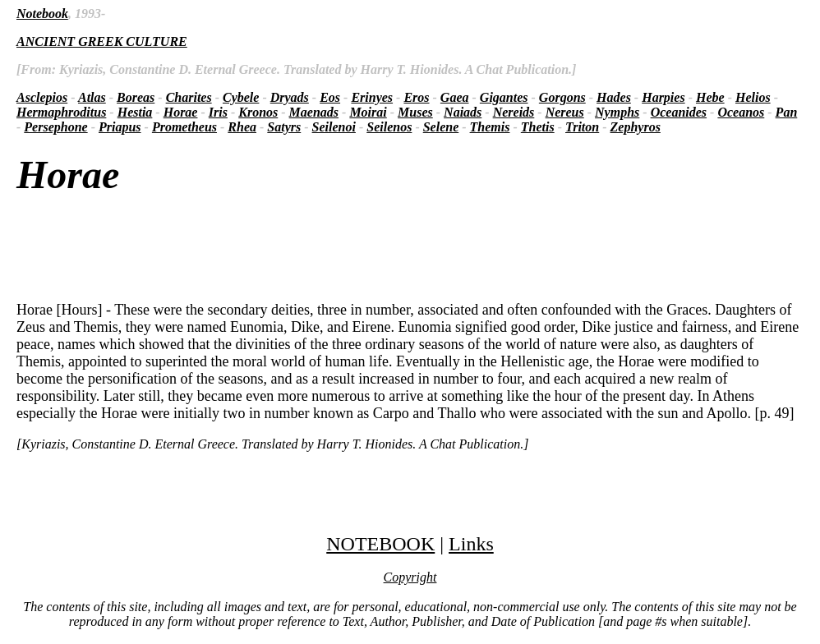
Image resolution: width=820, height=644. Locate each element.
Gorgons (562, 97)
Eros (416, 97)
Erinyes (372, 97)
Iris (218, 112)
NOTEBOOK (380, 544)
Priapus (120, 127)
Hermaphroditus (61, 112)
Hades (614, 97)
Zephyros (636, 127)
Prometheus (184, 127)
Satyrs (284, 127)
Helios (753, 97)
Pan (787, 112)
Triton (582, 127)
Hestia (135, 112)
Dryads (290, 97)
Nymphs (617, 112)
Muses (415, 112)
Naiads (463, 112)
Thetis (538, 127)
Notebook (42, 14)
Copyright (410, 577)
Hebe (710, 97)
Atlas (92, 97)
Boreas (136, 97)
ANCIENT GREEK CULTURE (102, 41)
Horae (181, 112)
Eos (330, 97)
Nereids (514, 112)
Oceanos (741, 112)
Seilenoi (334, 127)
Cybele (241, 97)
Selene (441, 127)
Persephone (55, 127)
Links (471, 544)
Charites (189, 97)
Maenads (314, 112)
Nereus (565, 112)
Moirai (368, 112)
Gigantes (504, 97)
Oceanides (679, 112)
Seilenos (389, 127)
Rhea (242, 127)
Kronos (258, 112)
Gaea (455, 97)
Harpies (663, 97)
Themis (490, 127)
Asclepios (42, 97)
